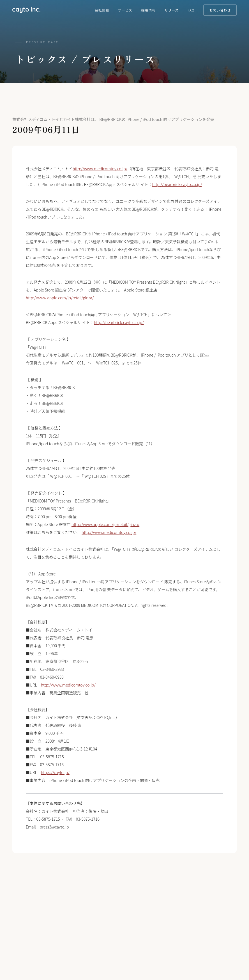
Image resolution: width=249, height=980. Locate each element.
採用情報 (148, 10)
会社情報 (102, 10)
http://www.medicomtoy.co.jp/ (100, 169)
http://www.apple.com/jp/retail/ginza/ (60, 298)
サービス (125, 10)
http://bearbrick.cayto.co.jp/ (177, 184)
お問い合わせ (220, 10)
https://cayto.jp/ (55, 772)
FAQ (191, 10)
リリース (172, 10)
